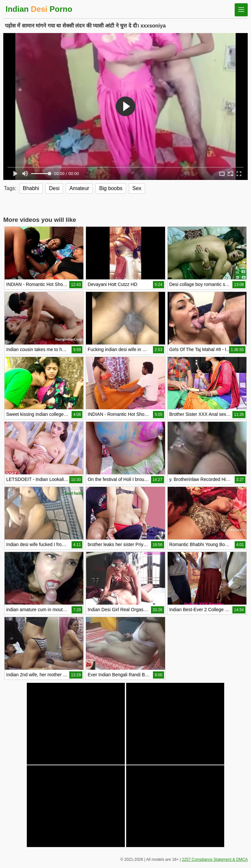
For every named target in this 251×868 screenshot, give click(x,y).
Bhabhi (31, 188)
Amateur (79, 188)
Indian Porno (39, 9)
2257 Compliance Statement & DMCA (215, 859)
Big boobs (111, 188)
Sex (137, 188)
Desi (54, 188)
